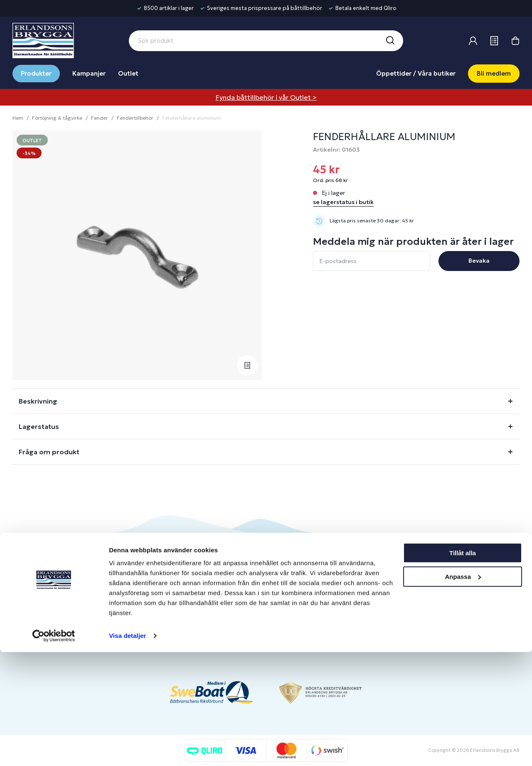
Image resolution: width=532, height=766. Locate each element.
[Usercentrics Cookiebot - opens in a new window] (54, 750)
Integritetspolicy (229, 634)
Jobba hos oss (427, 607)
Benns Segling (427, 593)
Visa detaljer (127, 750)
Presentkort (223, 607)
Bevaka (479, 261)
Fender (100, 118)
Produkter (36, 73)
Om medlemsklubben (333, 607)
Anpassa (463, 690)
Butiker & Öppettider (236, 580)
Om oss (418, 580)
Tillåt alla (463, 667)
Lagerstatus (39, 426)
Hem (18, 118)
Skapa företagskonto (333, 621)
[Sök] (390, 41)
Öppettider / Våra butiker (416, 73)
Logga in (315, 580)
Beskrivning (38, 401)
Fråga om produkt (49, 452)
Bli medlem (494, 73)
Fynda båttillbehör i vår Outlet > (266, 97)
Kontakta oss (225, 593)
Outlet (128, 73)
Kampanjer (89, 73)
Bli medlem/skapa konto (337, 593)
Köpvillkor (220, 621)
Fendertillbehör (135, 118)
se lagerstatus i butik (343, 202)
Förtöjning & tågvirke (57, 118)
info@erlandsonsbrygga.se (73, 587)
